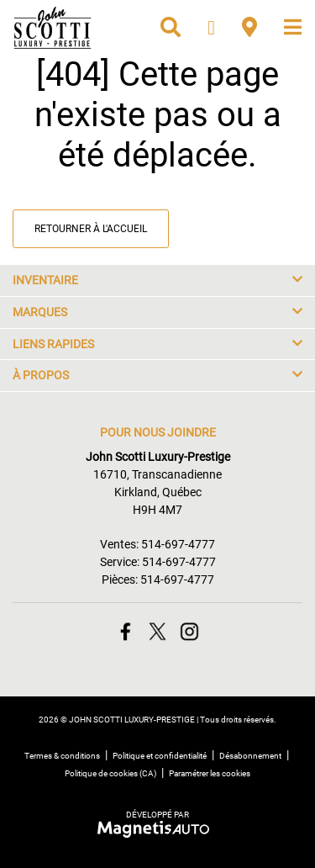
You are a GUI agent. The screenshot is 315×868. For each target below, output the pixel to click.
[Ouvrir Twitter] (157, 631)
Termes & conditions (62, 756)
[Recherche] (171, 28)
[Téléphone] (211, 28)
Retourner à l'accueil (91, 229)
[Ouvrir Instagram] (189, 631)
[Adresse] (249, 28)
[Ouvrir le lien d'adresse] (157, 492)
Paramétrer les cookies (210, 773)
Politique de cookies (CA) (110, 773)
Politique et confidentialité (160, 756)
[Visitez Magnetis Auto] (157, 828)
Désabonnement (250, 756)
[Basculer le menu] (286, 28)
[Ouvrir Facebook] (126, 631)
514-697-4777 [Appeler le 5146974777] (178, 544)
